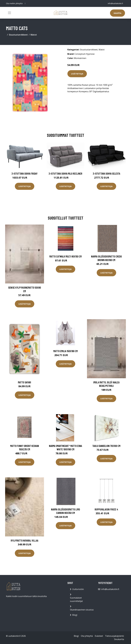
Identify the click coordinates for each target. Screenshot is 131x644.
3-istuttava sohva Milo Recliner (65, 173)
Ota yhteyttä (87, 636)
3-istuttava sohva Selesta (106, 173)
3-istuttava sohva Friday (24, 173)
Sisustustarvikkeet (18, 35)
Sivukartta (119, 639)
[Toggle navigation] (9, 13)
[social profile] (25, 3)
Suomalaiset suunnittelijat (76, 599)
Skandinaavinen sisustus (82, 610)
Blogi (75, 615)
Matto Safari (24, 382)
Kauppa (118, 13)
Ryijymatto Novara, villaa (24, 540)
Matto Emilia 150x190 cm (65, 351)
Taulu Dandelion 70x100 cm (106, 446)
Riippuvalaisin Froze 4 (106, 509)
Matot (34, 35)
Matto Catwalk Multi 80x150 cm (65, 256)
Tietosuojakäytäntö (114, 636)
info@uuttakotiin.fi (115, 3)
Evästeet (99, 636)
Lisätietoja (77, 74)
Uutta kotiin (78, 589)
